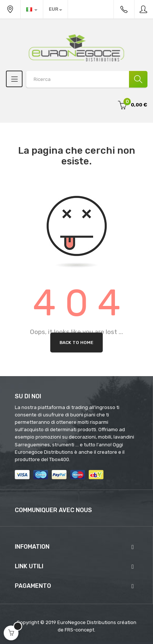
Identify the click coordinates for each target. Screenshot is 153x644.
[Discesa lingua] (32, 9)
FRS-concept (79, 630)
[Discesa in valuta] (55, 9)
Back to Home (76, 343)
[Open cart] (11, 633)
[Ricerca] (138, 79)
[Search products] (87, 79)
